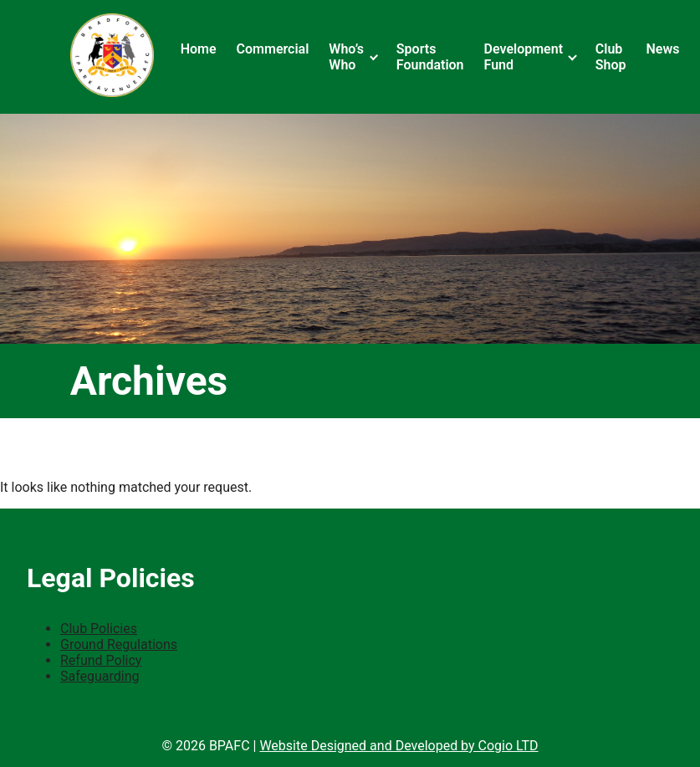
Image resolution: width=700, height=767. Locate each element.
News (663, 49)
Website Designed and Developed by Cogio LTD (399, 746)
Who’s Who (346, 57)
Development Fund (524, 57)
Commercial (273, 49)
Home (199, 49)
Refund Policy (101, 660)
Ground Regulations (119, 644)
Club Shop (611, 57)
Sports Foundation (430, 57)
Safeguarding (100, 676)
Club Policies (99, 629)
